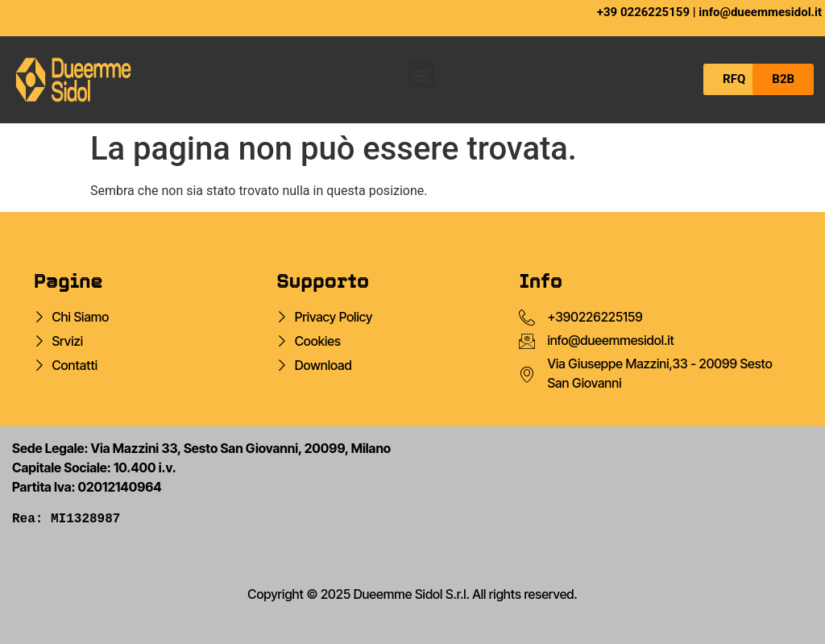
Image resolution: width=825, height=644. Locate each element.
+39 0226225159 (643, 12)
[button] (421, 75)
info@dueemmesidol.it (760, 12)
